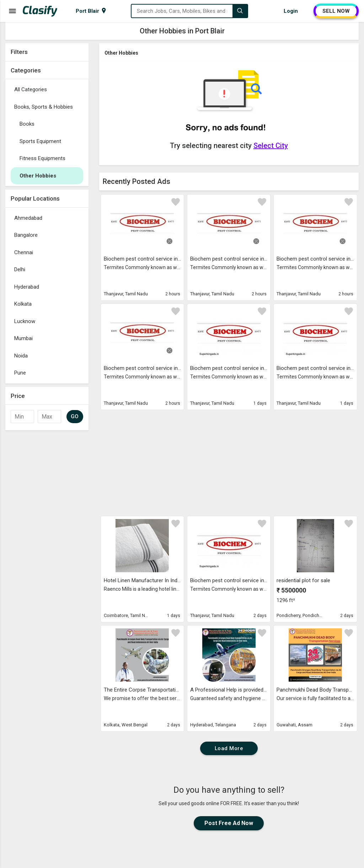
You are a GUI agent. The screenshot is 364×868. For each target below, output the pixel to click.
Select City (271, 146)
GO (75, 416)
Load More (229, 748)
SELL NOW (336, 11)
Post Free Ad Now (229, 823)
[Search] (240, 11)
